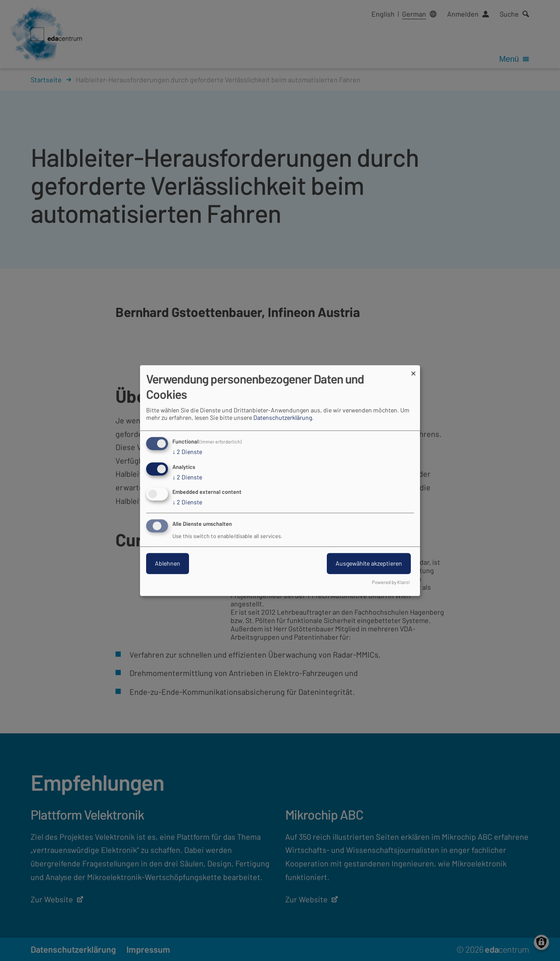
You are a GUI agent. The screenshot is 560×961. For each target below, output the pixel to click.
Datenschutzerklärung (283, 417)
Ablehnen (168, 563)
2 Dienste (187, 452)
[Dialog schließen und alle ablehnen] (413, 371)
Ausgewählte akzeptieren (369, 563)
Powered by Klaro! (391, 582)
